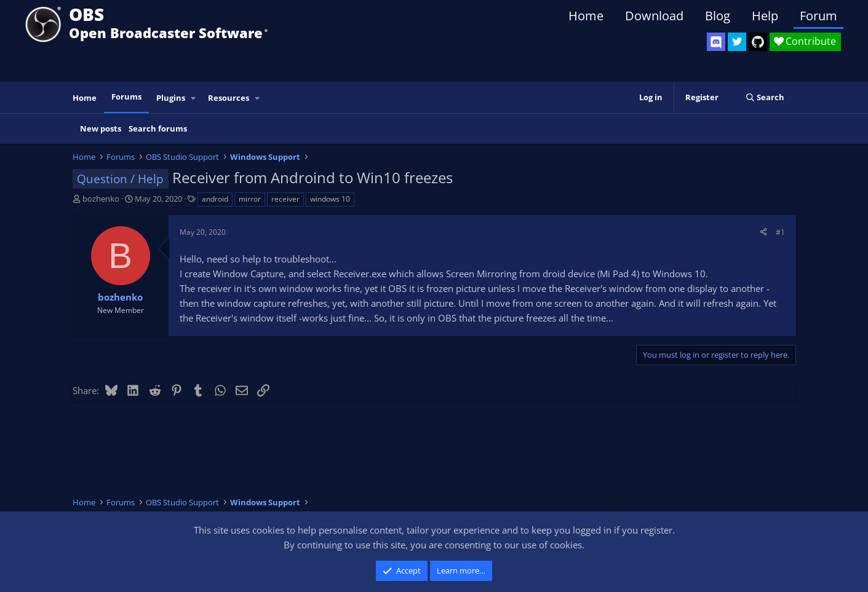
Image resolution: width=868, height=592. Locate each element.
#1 (780, 232)
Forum (818, 16)
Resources (229, 98)
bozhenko (101, 199)
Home (586, 16)
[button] (193, 98)
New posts (101, 128)
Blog (718, 16)
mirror (250, 199)
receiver (285, 199)
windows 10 (330, 199)
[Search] (765, 97)
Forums (126, 97)
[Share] (763, 232)
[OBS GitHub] (758, 42)
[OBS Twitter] (737, 42)
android (215, 199)
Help (765, 16)
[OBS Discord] (716, 42)
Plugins (171, 98)
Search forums (158, 128)
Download (654, 16)
